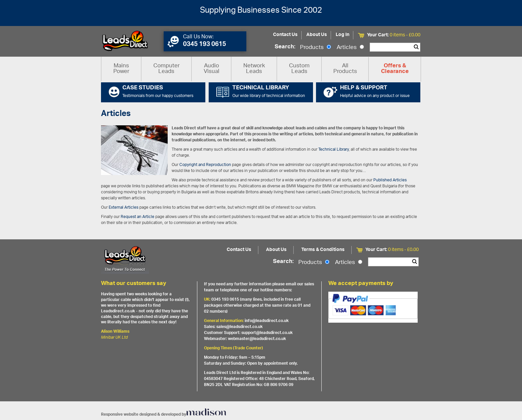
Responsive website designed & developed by (164, 414)
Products (315, 48)
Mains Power (121, 69)
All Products (345, 69)
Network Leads (254, 69)
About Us (317, 35)
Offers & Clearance (395, 69)
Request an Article (137, 217)
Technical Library (333, 149)
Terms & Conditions (323, 250)
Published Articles (390, 180)
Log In (342, 35)
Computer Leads (166, 69)
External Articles (123, 207)
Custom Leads (299, 69)
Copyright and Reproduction (205, 165)
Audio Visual (211, 69)
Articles (350, 48)
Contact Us (285, 35)
